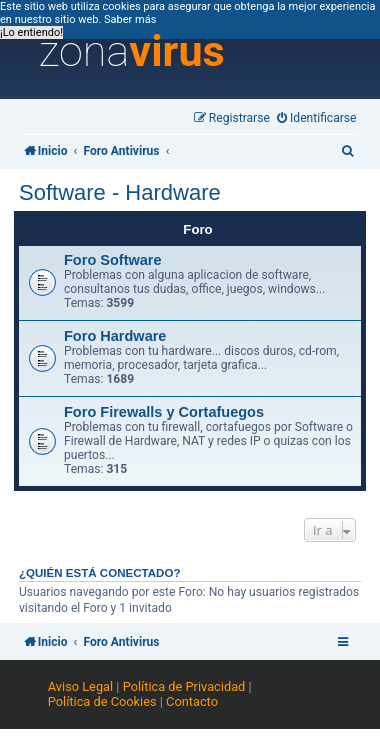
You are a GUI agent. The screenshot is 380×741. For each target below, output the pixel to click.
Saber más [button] (130, 19)
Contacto (192, 701)
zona (132, 52)
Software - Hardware (120, 192)
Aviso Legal (80, 686)
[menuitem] (317, 118)
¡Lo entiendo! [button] (31, 32)
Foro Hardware (115, 336)
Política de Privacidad (184, 686)
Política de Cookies (102, 701)
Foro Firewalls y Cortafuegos (164, 412)
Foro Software (113, 260)
